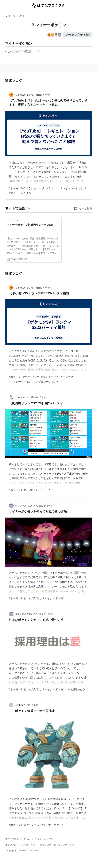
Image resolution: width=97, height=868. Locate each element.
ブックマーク (14, 220)
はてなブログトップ (64, 845)
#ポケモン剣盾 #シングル (24, 825)
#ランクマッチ (36, 188)
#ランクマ (53, 188)
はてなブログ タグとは (17, 845)
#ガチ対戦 (35, 598)
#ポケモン (15, 377)
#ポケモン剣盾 (18, 490)
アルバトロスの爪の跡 (26, 397)
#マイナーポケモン (20, 193)
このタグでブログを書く (78, 35)
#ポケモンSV (17, 188)
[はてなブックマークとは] (28, 208)
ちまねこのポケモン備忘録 (29, 95)
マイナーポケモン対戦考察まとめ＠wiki (30, 225)
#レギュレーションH (73, 188)
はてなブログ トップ (17, 16)
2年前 (48, 95)
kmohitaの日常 (22, 705)
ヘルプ (34, 845)
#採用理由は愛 (77, 689)
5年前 (43, 397)
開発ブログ (45, 845)
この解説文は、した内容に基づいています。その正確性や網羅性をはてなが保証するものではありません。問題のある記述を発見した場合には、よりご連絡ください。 (23, 52)
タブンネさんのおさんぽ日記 (30, 506)
